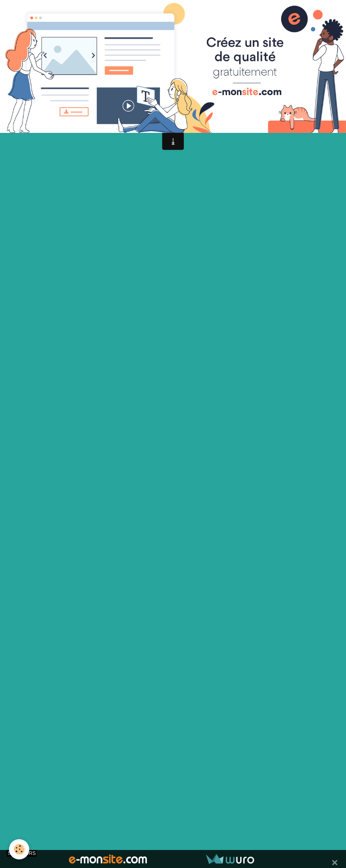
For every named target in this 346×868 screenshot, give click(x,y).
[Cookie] (19, 849)
